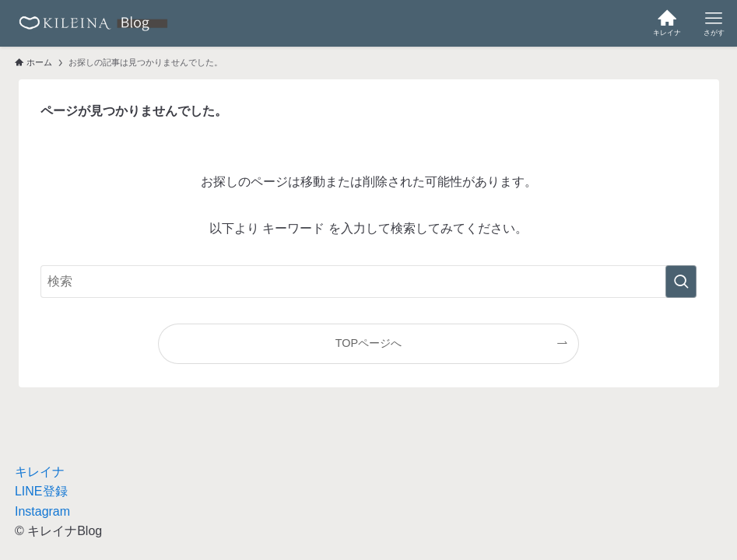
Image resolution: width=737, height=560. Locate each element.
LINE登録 (41, 491)
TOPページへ (368, 343)
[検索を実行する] (681, 282)
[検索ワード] (368, 282)
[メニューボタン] (714, 23)
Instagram (42, 511)
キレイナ (40, 472)
